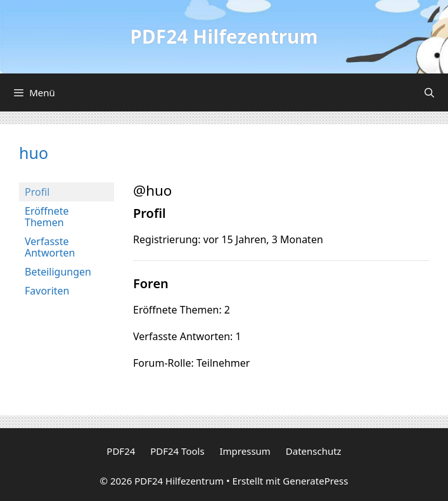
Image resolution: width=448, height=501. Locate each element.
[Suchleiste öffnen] (429, 92)
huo (34, 153)
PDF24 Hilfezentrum (224, 36)
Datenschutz (314, 451)
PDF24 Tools (177, 451)
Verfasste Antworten (50, 247)
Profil (37, 192)
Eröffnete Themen (47, 217)
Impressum (245, 451)
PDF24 (121, 451)
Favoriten (47, 291)
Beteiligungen (58, 272)
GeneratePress (315, 481)
